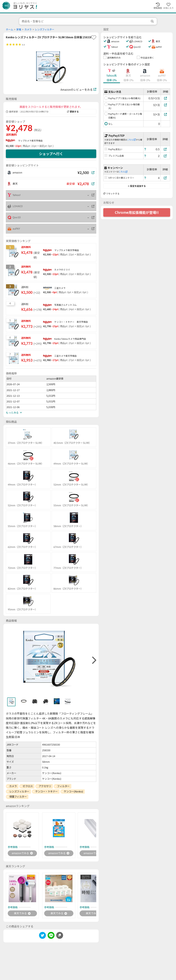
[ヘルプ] (145, 149)
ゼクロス (28, 786)
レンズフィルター (45, 29)
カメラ (28, 29)
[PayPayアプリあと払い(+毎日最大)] (165, 105)
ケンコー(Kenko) (73, 791)
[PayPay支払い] (165, 149)
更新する (73, 112)
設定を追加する (137, 186)
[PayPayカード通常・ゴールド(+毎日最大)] (165, 114)
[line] (51, 936)
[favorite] (94, 37)
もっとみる (14, 413)
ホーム (9, 29)
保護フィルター (18, 797)
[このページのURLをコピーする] (60, 936)
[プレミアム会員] (165, 156)
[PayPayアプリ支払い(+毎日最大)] (165, 98)
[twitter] (42, 936)
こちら (131, 140)
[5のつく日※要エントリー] (165, 178)
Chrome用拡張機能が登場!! (137, 212)
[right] (94, 660)
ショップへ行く (51, 154)
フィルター (63, 786)
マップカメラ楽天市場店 (30, 141)
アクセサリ (45, 786)
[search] (153, 21)
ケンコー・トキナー (46, 791)
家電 (19, 29)
